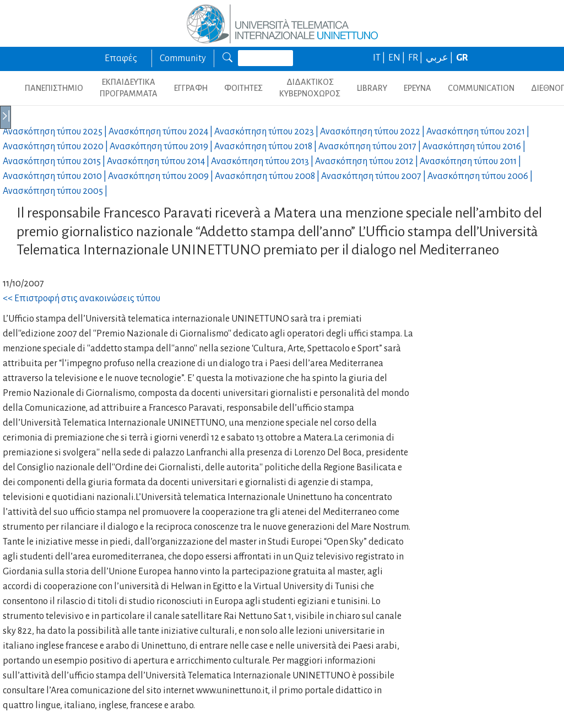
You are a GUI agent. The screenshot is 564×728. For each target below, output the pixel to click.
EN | (397, 58)
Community (183, 58)
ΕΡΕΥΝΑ (417, 88)
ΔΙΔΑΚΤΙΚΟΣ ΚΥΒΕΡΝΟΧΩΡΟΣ (310, 88)
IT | (380, 58)
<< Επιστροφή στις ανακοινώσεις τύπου (82, 298)
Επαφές (121, 58)
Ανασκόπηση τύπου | (56, 132)
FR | (416, 58)
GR (462, 58)
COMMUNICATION (481, 88)
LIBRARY (372, 88)
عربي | (440, 58)
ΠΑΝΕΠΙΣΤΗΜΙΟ (54, 88)
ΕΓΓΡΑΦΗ (191, 88)
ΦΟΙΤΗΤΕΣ (243, 88)
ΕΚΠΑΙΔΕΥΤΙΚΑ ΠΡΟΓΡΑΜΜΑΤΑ (129, 88)
